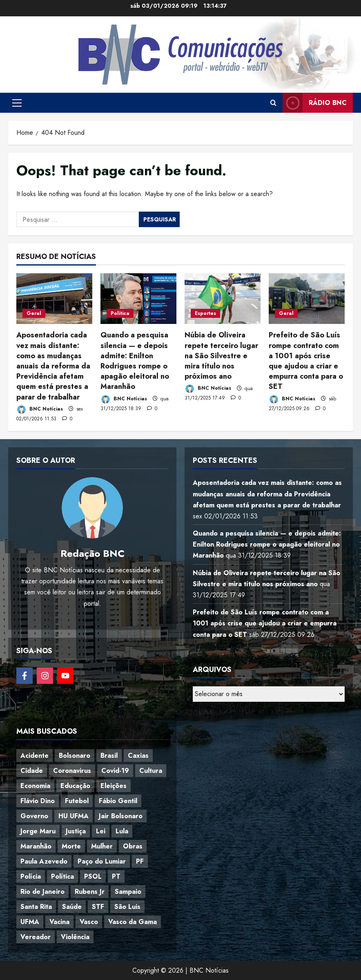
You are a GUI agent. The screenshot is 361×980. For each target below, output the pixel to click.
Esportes (205, 313)
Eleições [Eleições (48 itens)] (114, 786)
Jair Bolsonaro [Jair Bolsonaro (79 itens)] (121, 816)
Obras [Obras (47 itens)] (133, 846)
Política (120, 313)
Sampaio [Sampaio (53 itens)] (128, 892)
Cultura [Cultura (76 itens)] (151, 771)
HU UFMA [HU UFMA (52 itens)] (74, 816)
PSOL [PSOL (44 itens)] (93, 876)
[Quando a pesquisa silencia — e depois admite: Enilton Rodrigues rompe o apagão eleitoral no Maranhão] (138, 299)
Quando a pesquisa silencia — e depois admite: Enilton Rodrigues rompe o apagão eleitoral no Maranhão (135, 361)
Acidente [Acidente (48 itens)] (35, 756)
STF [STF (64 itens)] (98, 907)
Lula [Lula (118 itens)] (122, 831)
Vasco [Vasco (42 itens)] (89, 922)
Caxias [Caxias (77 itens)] (138, 756)
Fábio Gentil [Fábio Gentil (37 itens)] (118, 801)
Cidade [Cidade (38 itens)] (32, 771)
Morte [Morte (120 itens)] (71, 846)
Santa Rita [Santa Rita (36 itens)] (36, 907)
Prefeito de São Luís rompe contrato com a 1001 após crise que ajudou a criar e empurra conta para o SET (306, 361)
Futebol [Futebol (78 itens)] (77, 801)
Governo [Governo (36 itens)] (34, 816)
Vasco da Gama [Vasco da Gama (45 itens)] (133, 922)
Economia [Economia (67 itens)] (35, 786)
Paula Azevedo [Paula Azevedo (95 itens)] (44, 861)
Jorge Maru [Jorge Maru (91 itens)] (38, 831)
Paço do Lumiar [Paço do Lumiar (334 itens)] (102, 861)
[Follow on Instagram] (45, 676)
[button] (17, 103)
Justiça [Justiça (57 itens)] (76, 831)
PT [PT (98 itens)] (116, 876)
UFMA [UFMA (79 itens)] (30, 922)
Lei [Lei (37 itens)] (101, 831)
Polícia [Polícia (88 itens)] (31, 876)
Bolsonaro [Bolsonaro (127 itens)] (75, 756)
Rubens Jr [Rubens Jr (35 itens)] (90, 892)
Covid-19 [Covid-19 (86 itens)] (115, 771)
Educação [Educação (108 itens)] (75, 786)
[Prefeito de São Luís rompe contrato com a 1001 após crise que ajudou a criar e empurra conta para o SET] (307, 299)
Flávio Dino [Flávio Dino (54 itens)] (38, 801)
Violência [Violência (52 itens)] (75, 937)
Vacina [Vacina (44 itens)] (59, 922)
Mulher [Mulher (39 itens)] (102, 846)
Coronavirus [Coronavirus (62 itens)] (72, 771)
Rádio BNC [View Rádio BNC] (315, 103)
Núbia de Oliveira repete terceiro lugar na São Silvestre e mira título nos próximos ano (221, 356)
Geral (34, 313)
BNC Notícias (40, 410)
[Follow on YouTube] (65, 676)
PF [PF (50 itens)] (140, 861)
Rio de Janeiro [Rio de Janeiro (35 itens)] (42, 892)
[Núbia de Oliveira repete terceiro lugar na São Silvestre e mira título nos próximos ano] (223, 299)
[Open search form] (273, 103)
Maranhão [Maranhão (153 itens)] (36, 846)
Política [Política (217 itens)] (62, 876)
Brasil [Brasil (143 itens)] (109, 756)
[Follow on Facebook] (25, 676)
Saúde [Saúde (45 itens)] (72, 907)
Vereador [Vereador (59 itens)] (36, 937)
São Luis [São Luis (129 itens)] (127, 907)
